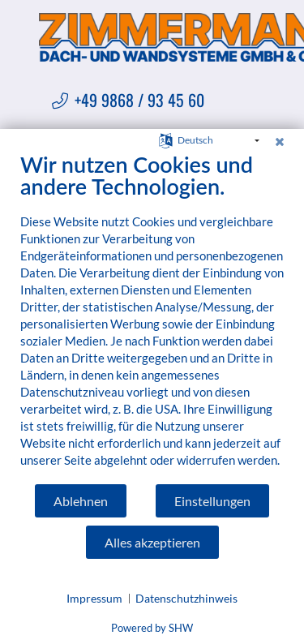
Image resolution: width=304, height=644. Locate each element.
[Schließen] (280, 141)
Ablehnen (81, 501)
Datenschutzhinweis (186, 598)
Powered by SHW (152, 628)
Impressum (94, 598)
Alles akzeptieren (152, 542)
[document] (152, 317)
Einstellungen (212, 501)
